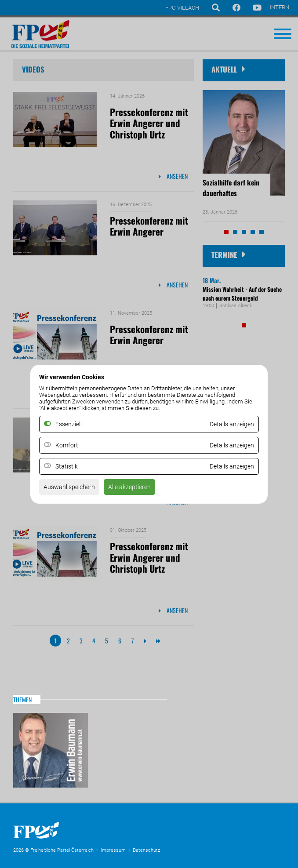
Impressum (113, 850)
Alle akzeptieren (129, 487)
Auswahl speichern (69, 487)
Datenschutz (146, 850)
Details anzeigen (232, 445)
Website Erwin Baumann (51, 750)
